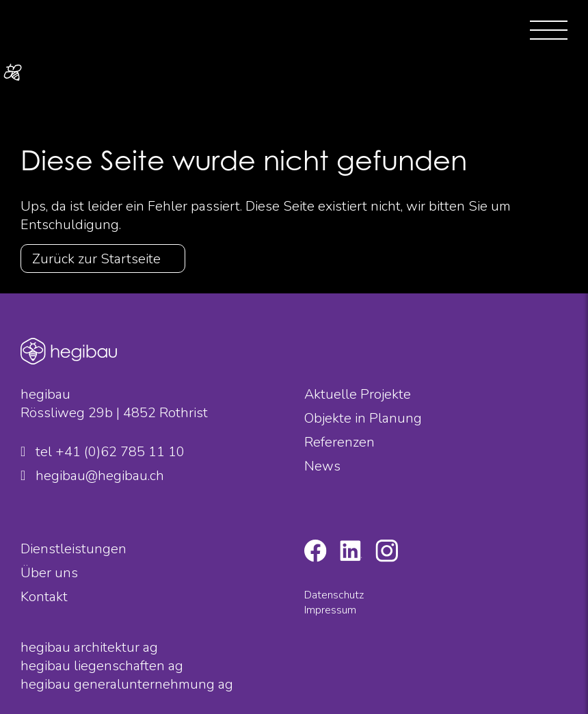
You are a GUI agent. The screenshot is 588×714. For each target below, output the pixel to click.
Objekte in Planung (363, 418)
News (322, 466)
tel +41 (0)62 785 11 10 (103, 452)
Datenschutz (334, 595)
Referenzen (339, 442)
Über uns (49, 573)
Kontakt (44, 597)
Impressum (330, 610)
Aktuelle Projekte (358, 394)
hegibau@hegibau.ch (92, 476)
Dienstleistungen (73, 549)
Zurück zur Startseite (96, 259)
